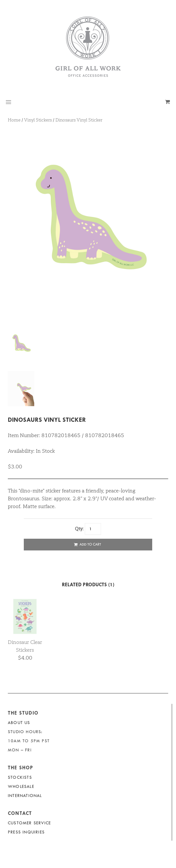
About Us (19, 723)
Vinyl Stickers (38, 120)
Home (14, 120)
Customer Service (29, 823)
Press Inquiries (26, 832)
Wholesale (21, 786)
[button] (8, 102)
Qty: (79, 529)
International (25, 796)
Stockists (20, 777)
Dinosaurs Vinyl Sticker (79, 120)
